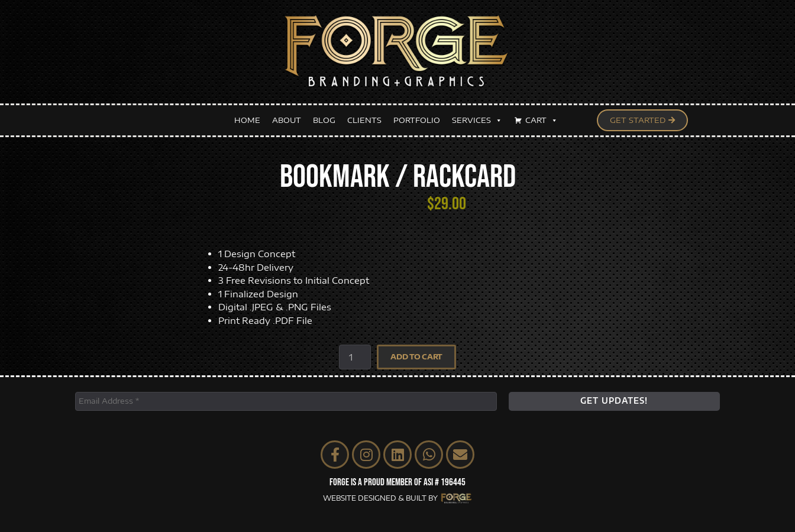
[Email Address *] (286, 401)
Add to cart (416, 357)
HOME (247, 120)
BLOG (324, 120)
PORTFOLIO (417, 120)
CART (542, 120)
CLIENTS (364, 120)
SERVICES (477, 120)
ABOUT (287, 120)
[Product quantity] (355, 357)
